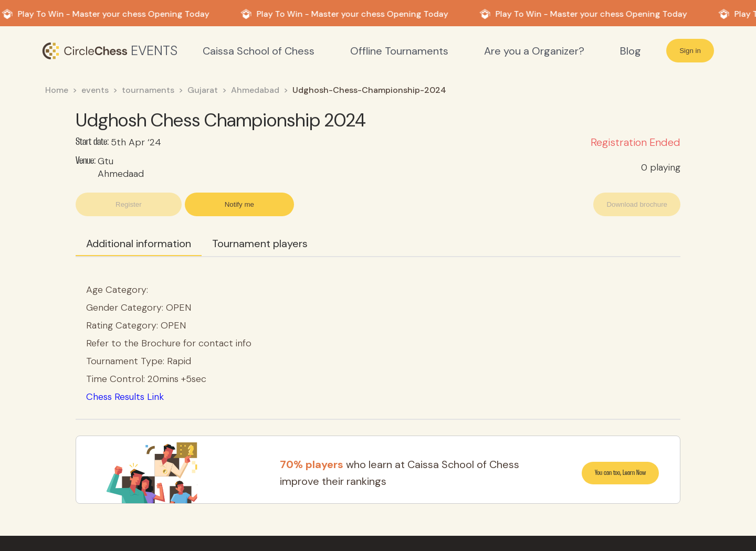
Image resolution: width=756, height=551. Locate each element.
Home (57, 90)
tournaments (148, 90)
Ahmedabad (255, 90)
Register (129, 204)
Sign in (690, 51)
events (95, 90)
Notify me (239, 204)
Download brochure (637, 204)
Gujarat (203, 90)
